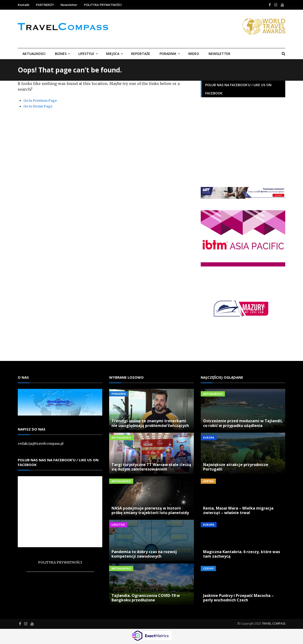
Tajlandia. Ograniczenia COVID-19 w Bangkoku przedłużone (146, 598)
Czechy (208, 568)
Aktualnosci (34, 54)
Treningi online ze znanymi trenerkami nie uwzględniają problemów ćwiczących (150, 423)
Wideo (194, 54)
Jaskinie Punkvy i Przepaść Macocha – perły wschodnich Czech (238, 598)
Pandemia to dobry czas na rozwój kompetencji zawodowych (144, 554)
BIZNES (61, 54)
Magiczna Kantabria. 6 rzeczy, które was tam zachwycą (242, 554)
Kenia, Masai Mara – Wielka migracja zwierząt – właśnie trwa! (238, 510)
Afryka (208, 481)
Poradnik (168, 54)
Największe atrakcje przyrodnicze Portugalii (236, 467)
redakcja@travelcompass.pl (41, 444)
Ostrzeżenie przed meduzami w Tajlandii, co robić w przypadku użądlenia (243, 423)
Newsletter (69, 5)
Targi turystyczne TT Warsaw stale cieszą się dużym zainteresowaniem (151, 467)
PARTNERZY (45, 5)
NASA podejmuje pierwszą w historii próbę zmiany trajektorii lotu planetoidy (150, 510)
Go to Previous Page (40, 101)
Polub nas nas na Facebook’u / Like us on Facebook (58, 462)
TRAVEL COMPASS (274, 624)
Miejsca (113, 54)
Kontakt (24, 5)
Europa (209, 437)
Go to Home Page (38, 106)
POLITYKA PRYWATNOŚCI (103, 5)
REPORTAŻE (141, 54)
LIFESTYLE (86, 54)
